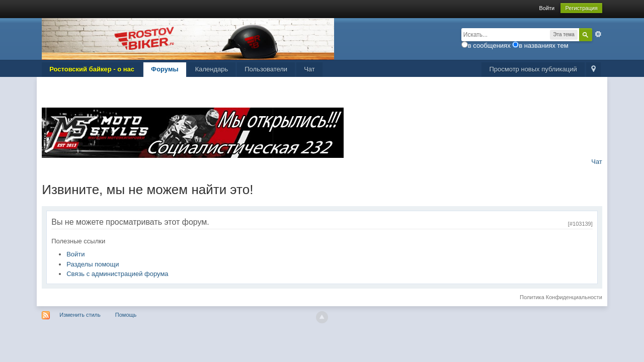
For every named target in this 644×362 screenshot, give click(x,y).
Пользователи (266, 69)
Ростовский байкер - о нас (92, 69)
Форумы (165, 69)
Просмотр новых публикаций (533, 69)
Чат (309, 69)
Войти (547, 8)
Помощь (126, 315)
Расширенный (598, 34)
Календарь (212, 69)
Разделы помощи (93, 264)
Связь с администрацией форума (117, 274)
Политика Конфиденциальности (561, 297)
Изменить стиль (80, 315)
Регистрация (581, 8)
